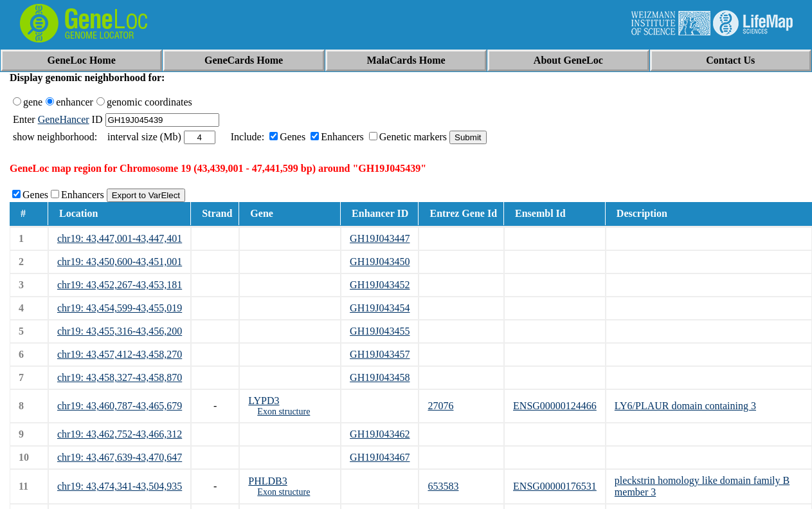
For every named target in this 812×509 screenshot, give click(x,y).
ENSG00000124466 (555, 406)
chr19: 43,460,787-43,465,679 (120, 406)
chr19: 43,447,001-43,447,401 (120, 238)
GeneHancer (64, 119)
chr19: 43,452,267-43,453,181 (120, 285)
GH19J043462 (380, 434)
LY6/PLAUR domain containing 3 (685, 406)
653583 (443, 486)
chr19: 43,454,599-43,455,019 (120, 308)
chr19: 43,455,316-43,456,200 (120, 331)
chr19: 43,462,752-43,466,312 (120, 434)
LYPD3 (264, 401)
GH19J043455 (380, 331)
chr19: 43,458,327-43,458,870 (120, 377)
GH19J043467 (380, 457)
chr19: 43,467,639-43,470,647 (120, 457)
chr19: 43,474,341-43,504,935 (120, 486)
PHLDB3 (267, 481)
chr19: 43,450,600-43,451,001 (120, 262)
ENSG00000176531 (555, 486)
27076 (440, 406)
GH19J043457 (380, 354)
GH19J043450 (380, 262)
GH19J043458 (380, 377)
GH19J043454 (380, 308)
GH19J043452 (380, 285)
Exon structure (284, 412)
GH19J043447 (380, 238)
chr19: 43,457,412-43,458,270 (120, 354)
